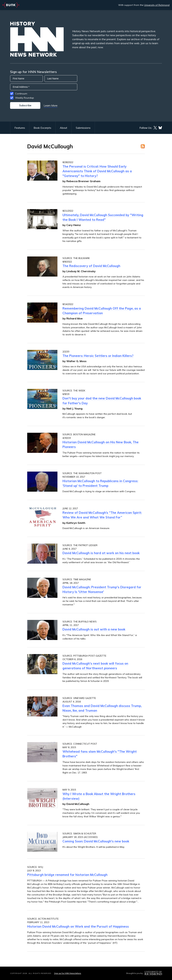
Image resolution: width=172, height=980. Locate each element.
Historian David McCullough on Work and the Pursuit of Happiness (78, 926)
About (63, 128)
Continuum (21, 94)
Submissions (83, 128)
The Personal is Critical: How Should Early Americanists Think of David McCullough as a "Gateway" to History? (97, 171)
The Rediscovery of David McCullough (91, 266)
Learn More (51, 105)
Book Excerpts (42, 128)
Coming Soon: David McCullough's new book (96, 841)
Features (20, 128)
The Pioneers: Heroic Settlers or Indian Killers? (98, 356)
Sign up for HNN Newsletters (68, 973)
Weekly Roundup (25, 98)
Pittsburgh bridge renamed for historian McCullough (67, 875)
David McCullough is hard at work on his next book (101, 553)
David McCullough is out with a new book (94, 629)
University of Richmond (157, 5)
